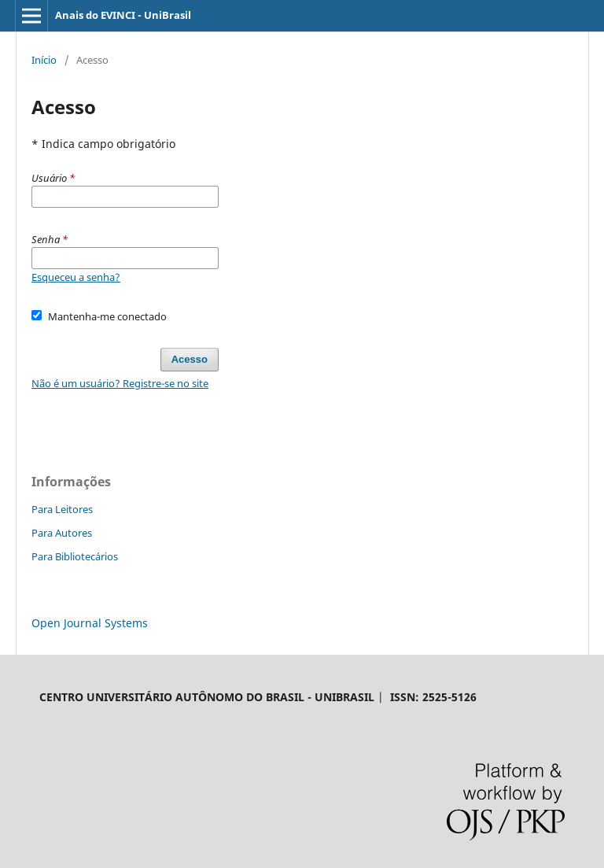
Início (44, 60)
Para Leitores (62, 509)
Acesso (190, 359)
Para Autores (62, 533)
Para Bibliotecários (75, 556)
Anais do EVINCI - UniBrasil (123, 15)
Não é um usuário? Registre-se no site (120, 383)
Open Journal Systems (90, 623)
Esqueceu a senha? (76, 277)
